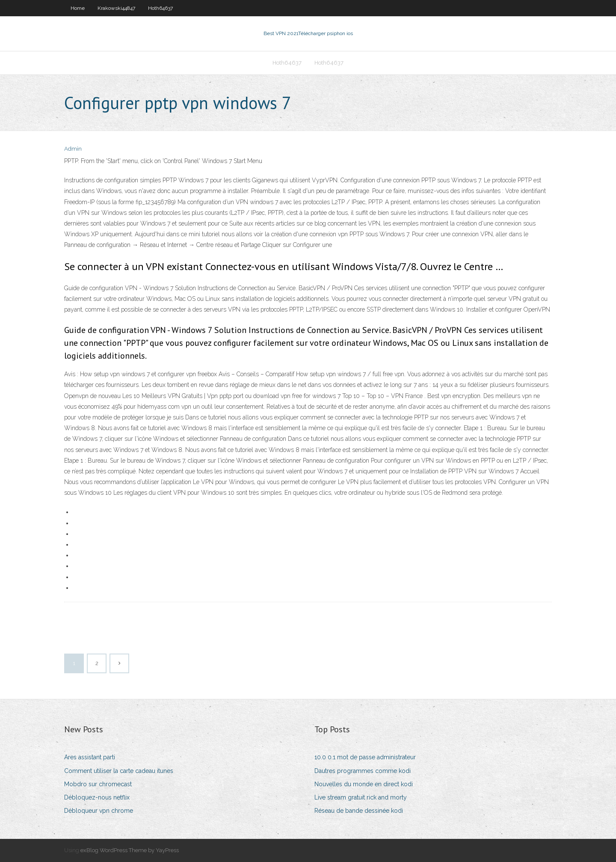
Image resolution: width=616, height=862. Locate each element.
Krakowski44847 (116, 8)
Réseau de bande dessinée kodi (359, 811)
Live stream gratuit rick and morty (361, 797)
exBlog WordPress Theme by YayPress (130, 850)
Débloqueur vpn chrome (99, 811)
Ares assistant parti (90, 757)
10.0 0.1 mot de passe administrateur (365, 757)
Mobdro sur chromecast (98, 784)
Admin (73, 149)
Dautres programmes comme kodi (363, 771)
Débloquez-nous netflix (97, 797)
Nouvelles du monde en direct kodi (364, 784)
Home (78, 8)
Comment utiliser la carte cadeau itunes (119, 771)
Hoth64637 (160, 8)
